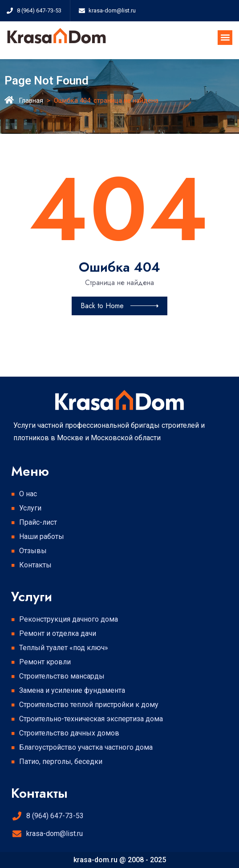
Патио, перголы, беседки (61, 762)
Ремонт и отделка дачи (58, 633)
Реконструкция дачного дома (69, 619)
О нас (28, 494)
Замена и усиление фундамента (72, 690)
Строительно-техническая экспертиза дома (91, 719)
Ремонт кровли (45, 662)
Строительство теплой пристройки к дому (89, 705)
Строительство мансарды (62, 676)
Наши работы (42, 536)
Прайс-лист (38, 522)
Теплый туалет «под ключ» (64, 648)
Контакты (35, 565)
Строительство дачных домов (69, 733)
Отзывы (33, 551)
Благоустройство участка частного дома (86, 747)
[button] (225, 38)
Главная (31, 100)
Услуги (32, 508)
